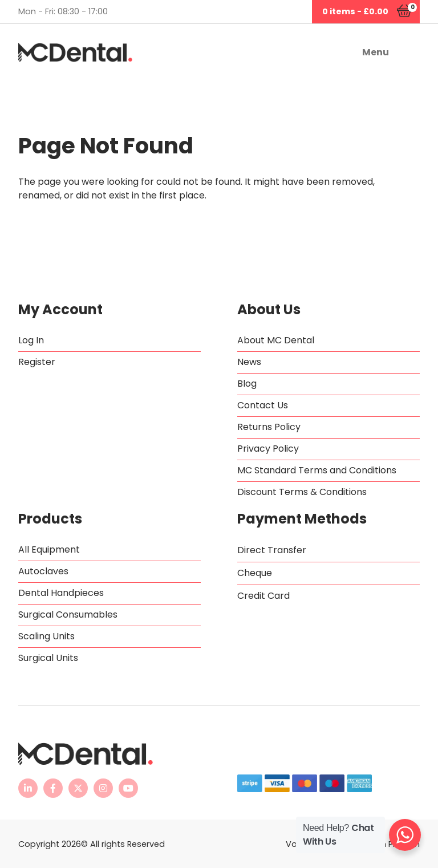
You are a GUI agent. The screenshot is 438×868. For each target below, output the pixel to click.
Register (37, 362)
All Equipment (49, 549)
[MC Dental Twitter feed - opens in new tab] (78, 788)
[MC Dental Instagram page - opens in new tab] (103, 788)
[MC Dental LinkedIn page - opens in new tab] (28, 788)
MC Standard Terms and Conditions (317, 470)
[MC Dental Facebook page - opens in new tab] (53, 788)
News (249, 362)
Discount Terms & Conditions (302, 492)
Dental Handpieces (61, 593)
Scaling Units (46, 636)
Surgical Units (48, 658)
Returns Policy (269, 427)
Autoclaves (43, 571)
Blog (247, 384)
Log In (31, 340)
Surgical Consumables (68, 615)
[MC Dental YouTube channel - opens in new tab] (128, 788)
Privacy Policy (268, 449)
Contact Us (263, 405)
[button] (332, 52)
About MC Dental (276, 340)
